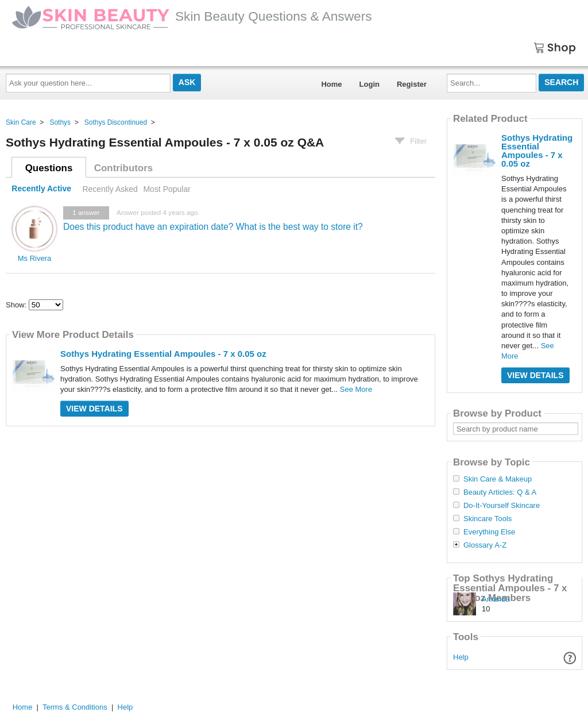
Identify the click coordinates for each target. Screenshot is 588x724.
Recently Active (41, 189)
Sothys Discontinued (116, 122)
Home (331, 84)
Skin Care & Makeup (498, 479)
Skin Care (21, 122)
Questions (49, 168)
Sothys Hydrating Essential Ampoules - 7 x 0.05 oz (163, 354)
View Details (94, 409)
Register (412, 84)
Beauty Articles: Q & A (500, 492)
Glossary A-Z (485, 545)
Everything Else (489, 532)
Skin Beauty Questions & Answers (192, 16)
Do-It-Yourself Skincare (502, 506)
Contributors (123, 168)
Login (370, 84)
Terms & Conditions (75, 707)
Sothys (60, 122)
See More (356, 389)
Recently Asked (110, 189)
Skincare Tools (488, 519)
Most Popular (167, 189)
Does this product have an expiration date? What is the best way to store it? (213, 227)
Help (461, 657)
